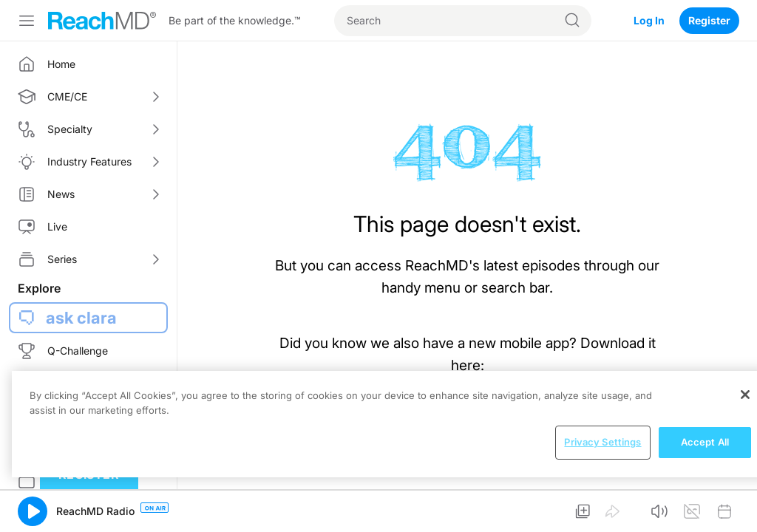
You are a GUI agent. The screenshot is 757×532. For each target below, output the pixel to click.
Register (709, 20)
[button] (33, 511)
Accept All (705, 442)
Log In (649, 20)
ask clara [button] (81, 318)
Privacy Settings (602, 442)
